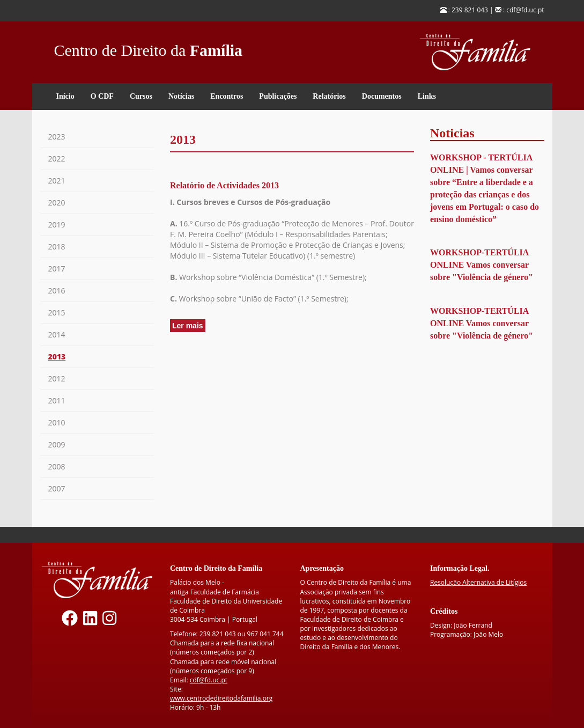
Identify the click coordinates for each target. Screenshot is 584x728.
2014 (57, 334)
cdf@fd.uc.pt (209, 680)
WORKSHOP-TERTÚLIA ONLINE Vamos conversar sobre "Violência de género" (482, 265)
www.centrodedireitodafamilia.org (221, 698)
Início (65, 96)
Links (427, 96)
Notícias (181, 96)
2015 (57, 312)
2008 (57, 466)
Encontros (227, 96)
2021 (57, 181)
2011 (57, 400)
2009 (57, 444)
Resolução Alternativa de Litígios (478, 582)
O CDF (102, 96)
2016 (57, 291)
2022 (57, 159)
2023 (57, 137)
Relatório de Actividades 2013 (224, 185)
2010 (57, 422)
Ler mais (189, 326)
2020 (57, 203)
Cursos (141, 96)
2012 (57, 378)
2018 (57, 247)
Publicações (278, 96)
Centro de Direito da (149, 47)
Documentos (382, 96)
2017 (57, 269)
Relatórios (329, 96)
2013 (57, 356)
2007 (57, 488)
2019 (57, 225)
